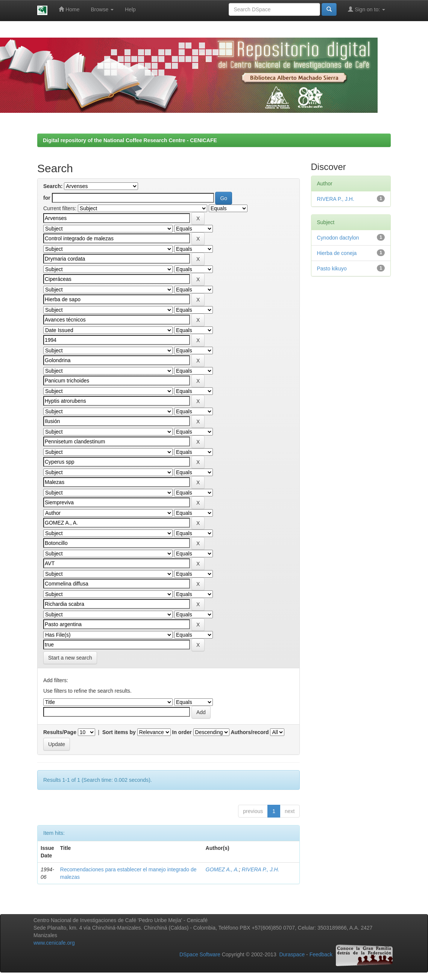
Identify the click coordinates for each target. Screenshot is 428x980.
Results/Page (60, 732)
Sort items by (119, 732)
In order (182, 732)
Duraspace (292, 955)
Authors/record (250, 732)
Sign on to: (367, 9)
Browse (102, 9)
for (47, 198)
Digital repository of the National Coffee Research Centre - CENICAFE (130, 140)
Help (130, 9)
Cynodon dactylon (338, 238)
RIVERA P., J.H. (261, 869)
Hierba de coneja (337, 253)
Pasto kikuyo (332, 269)
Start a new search (70, 658)
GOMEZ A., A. (222, 869)
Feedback (321, 955)
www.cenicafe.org (54, 943)
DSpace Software (200, 955)
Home (69, 9)
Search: (53, 186)
